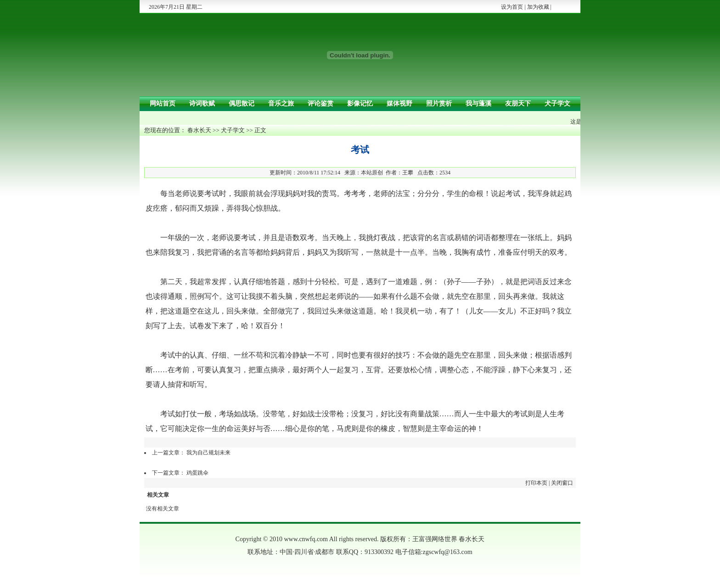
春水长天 (199, 130)
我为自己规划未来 (208, 453)
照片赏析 (439, 104)
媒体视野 (399, 104)
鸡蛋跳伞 (197, 473)
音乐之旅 (281, 104)
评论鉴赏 (321, 104)
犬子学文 (557, 104)
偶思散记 (242, 104)
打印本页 (536, 483)
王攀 (408, 173)
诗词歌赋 (202, 104)
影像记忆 (360, 104)
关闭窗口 (562, 483)
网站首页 (163, 104)
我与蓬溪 (478, 104)
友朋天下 (518, 104)
